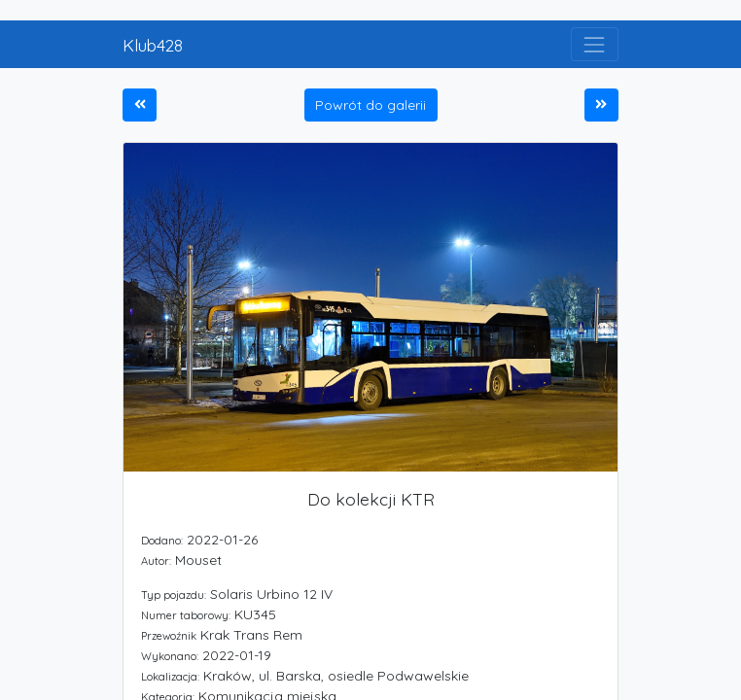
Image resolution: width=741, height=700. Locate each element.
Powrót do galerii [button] (370, 105)
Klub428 (153, 45)
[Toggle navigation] (595, 44)
